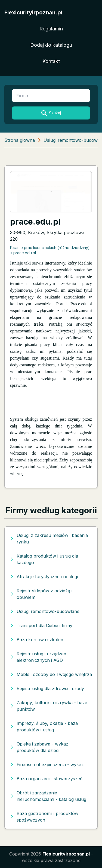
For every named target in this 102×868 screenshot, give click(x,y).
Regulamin (51, 29)
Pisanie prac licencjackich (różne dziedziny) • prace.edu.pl (50, 250)
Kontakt (51, 61)
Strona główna (20, 140)
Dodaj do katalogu (51, 45)
